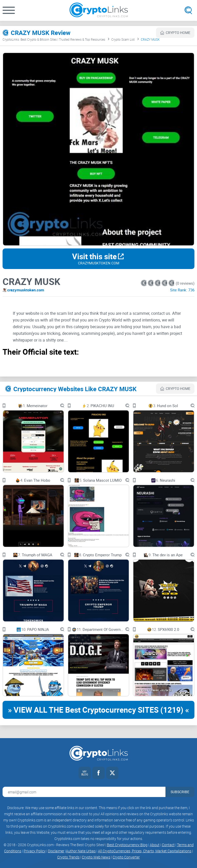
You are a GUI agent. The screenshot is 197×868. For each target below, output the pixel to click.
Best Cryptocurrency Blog (127, 845)
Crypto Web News (96, 857)
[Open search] (188, 10)
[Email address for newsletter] (84, 792)
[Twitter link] (112, 773)
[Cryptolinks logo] (99, 10)
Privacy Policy (35, 851)
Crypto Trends (68, 857)
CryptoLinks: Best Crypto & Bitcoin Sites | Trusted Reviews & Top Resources (54, 39)
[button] (9, 10)
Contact (168, 845)
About (155, 845)
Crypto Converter (126, 857)
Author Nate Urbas (81, 851)
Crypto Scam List (123, 39)
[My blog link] (85, 773)
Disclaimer (56, 851)
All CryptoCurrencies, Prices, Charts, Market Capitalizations (145, 851)
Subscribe (180, 792)
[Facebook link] (98, 773)
